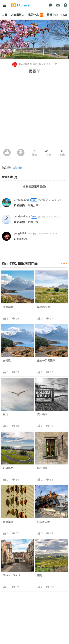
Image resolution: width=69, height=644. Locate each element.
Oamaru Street (11, 546)
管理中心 (52, 15)
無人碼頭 (42, 414)
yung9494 (20, 233)
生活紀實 (17, 168)
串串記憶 (8, 522)
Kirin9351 (21, 64)
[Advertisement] (34, 112)
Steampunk (44, 522)
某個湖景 (8, 307)
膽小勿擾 (42, 468)
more (64, 263)
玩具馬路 (8, 468)
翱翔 (6, 414)
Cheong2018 (22, 200)
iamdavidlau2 (22, 216)
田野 (40, 546)
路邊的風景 (44, 307)
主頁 (5, 15)
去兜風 (7, 361)
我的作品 (36, 15)
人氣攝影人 (18, 15)
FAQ (64, 15)
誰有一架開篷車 (46, 361)
